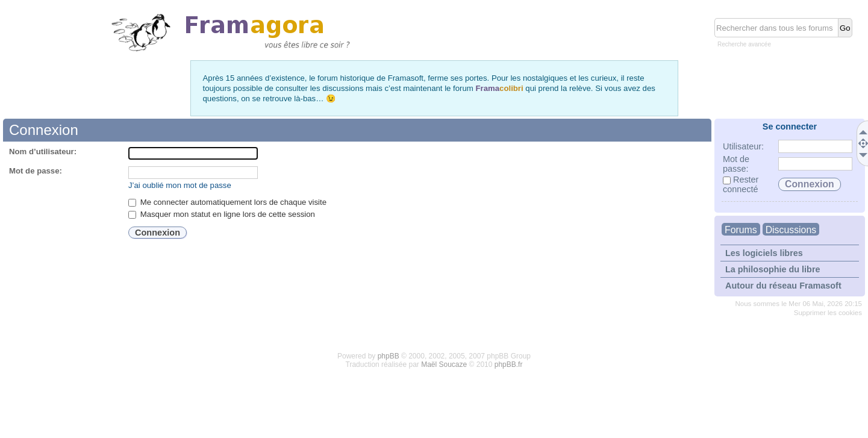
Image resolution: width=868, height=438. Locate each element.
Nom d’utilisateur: (43, 152)
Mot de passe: (36, 171)
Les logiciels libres (764, 253)
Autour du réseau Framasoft (783, 286)
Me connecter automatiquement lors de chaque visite (227, 202)
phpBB (389, 356)
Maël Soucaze (444, 364)
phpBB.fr (509, 364)
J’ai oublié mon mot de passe (180, 185)
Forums (741, 230)
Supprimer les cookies (828, 313)
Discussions (791, 230)
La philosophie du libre (773, 269)
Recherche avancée (744, 44)
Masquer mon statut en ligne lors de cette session (222, 214)
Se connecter (790, 127)
